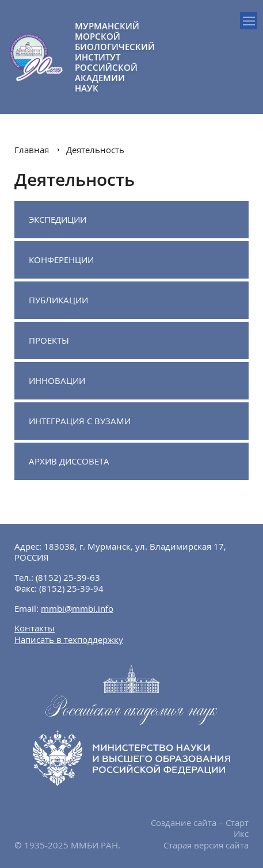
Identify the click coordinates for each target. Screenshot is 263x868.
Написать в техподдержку (69, 639)
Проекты (49, 340)
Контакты (35, 628)
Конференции (61, 260)
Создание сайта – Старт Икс (200, 828)
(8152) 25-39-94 (71, 588)
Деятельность (95, 150)
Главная (32, 150)
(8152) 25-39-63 (68, 577)
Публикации (58, 300)
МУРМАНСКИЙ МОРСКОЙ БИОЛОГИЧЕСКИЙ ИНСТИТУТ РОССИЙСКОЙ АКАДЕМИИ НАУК (103, 57)
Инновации (57, 380)
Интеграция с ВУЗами (80, 421)
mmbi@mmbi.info (77, 608)
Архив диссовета (69, 461)
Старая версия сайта (206, 845)
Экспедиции (58, 219)
